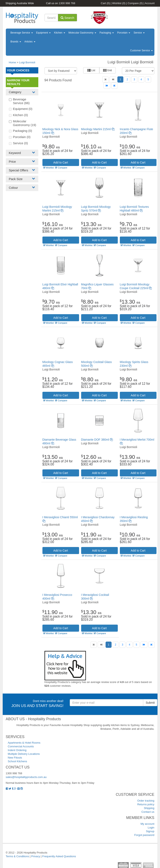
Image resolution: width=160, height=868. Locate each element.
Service (139, 33)
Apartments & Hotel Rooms (24, 743)
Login (151, 828)
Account (150, 3)
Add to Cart (61, 162)
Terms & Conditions (17, 856)
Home (13, 62)
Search (67, 18)
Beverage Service (22, 33)
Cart (105, 3)
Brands (16, 42)
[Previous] (113, 79)
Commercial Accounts (21, 746)
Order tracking (146, 801)
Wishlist (119, 3)
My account (147, 824)
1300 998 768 (67, 3)
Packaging (107, 33)
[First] (105, 79)
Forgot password (144, 835)
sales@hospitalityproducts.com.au (26, 777)
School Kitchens (17, 761)
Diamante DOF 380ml (97, 440)
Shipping (149, 808)
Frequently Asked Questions (59, 856)
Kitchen (60, 33)
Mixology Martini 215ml (98, 129)
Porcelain (124, 33)
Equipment (44, 33)
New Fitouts (15, 758)
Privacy (36, 856)
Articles (30, 42)
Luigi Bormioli (27, 62)
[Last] (114, 86)
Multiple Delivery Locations (24, 754)
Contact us (148, 812)
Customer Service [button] (141, 50)
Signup (150, 831)
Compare (135, 3)
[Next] (107, 86)
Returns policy (146, 804)
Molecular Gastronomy (82, 33)
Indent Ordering (17, 750)
